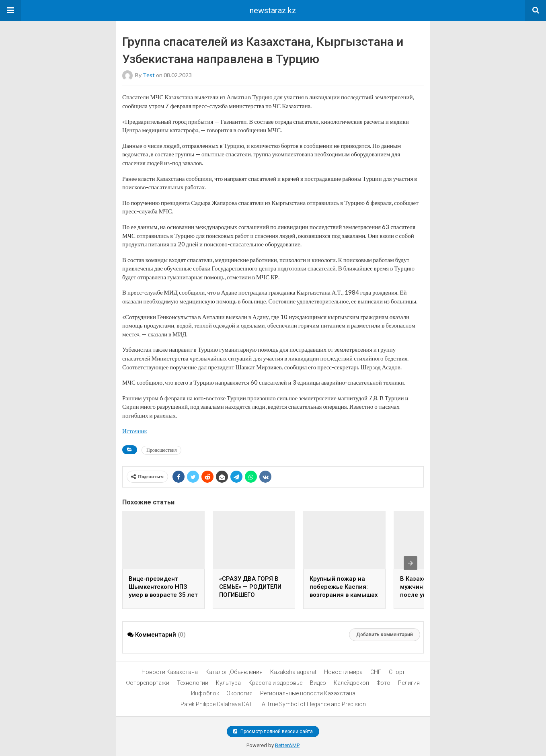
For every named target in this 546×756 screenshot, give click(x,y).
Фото (384, 683)
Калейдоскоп (351, 683)
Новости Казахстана (170, 672)
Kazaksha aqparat (293, 672)
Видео (318, 683)
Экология (240, 693)
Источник (135, 431)
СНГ (376, 672)
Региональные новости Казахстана (308, 693)
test (149, 75)
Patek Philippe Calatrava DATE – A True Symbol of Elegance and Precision (273, 704)
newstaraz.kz (273, 10)
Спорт (397, 672)
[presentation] (411, 563)
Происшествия (161, 450)
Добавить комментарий (385, 635)
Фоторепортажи (148, 683)
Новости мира (343, 672)
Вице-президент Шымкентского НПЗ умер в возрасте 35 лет (163, 587)
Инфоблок (205, 693)
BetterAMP (287, 745)
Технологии (193, 683)
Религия (409, 683)
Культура (228, 683)
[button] (10, 10)
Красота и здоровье (275, 683)
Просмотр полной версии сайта (273, 731)
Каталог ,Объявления (234, 672)
